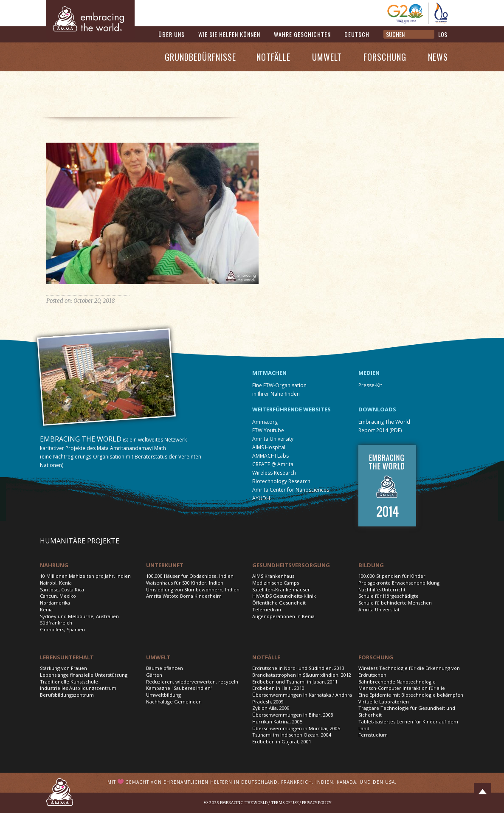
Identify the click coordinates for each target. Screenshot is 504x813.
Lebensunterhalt (67, 657)
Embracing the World (244, 803)
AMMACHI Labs (270, 456)
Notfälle (273, 57)
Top (483, 792)
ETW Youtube (268, 430)
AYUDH (261, 498)
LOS (443, 34)
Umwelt (327, 57)
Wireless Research (274, 473)
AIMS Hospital (269, 447)
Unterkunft (165, 565)
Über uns (172, 34)
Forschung (385, 57)
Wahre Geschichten (302, 34)
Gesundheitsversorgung (291, 565)
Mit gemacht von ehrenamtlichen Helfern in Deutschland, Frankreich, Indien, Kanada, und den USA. (252, 782)
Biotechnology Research (281, 481)
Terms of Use (285, 803)
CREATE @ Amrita (273, 464)
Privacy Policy (317, 803)
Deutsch (357, 34)
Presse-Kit (370, 385)
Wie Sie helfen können (229, 34)
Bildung (371, 565)
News (438, 57)
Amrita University (273, 439)
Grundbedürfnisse (200, 57)
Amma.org (265, 422)
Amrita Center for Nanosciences (291, 490)
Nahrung (54, 565)
